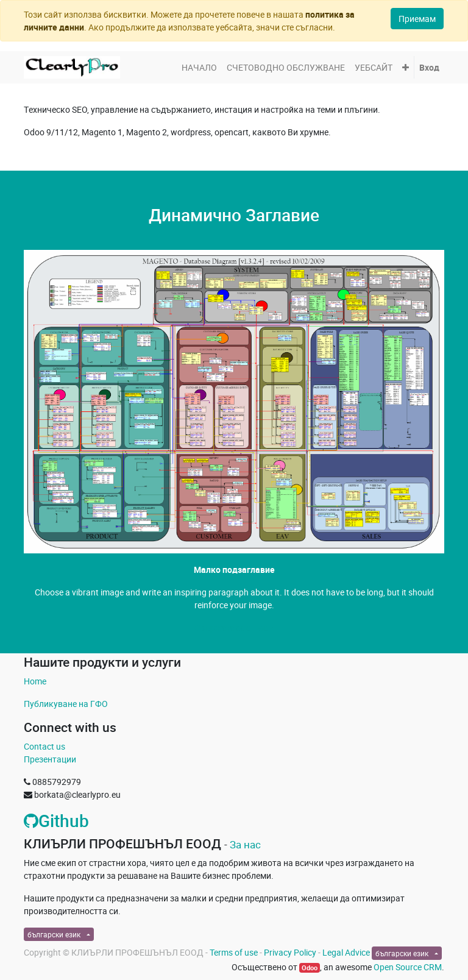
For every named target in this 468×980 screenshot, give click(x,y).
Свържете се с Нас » (234, 627)
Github (56, 820)
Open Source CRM (408, 967)
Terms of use (234, 952)
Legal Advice (346, 952)
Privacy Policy (290, 952)
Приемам (417, 19)
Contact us (44, 746)
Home (35, 681)
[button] (406, 67)
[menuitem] (199, 67)
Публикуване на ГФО (66, 704)
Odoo (310, 968)
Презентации (50, 759)
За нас (245, 844)
